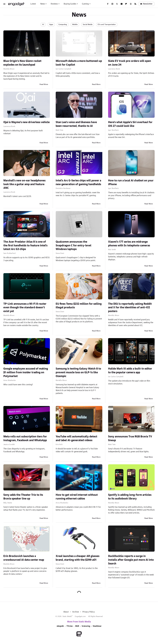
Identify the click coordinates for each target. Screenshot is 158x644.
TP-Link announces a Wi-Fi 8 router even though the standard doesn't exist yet (25, 308)
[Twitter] (117, 4)
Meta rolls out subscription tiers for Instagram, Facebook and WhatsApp (25, 438)
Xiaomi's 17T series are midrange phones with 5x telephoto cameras (129, 244)
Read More (44, 84)
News (43, 4)
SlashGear (97, 626)
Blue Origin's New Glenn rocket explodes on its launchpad (22, 63)
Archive (76, 612)
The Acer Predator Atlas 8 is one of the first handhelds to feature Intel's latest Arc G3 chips (25, 246)
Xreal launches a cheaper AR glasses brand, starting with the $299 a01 (78, 558)
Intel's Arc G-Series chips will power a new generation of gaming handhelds (78, 182)
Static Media (67, 616)
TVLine (70, 626)
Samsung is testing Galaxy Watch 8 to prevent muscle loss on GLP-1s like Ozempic (78, 372)
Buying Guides (70, 4)
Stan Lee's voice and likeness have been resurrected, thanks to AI (76, 124)
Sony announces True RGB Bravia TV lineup (130, 438)
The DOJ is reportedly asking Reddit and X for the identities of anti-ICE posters (130, 308)
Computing (63, 25)
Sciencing (86, 626)
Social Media (88, 25)
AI (43, 25)
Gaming (85, 4)
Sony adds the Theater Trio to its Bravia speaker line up (23, 497)
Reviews (54, 4)
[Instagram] (112, 4)
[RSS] (135, 4)
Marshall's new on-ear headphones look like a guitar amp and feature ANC (24, 184)
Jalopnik (60, 626)
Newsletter (146, 4)
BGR (77, 626)
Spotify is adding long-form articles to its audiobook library (130, 497)
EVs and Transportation (107, 25)
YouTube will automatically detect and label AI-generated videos (76, 438)
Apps (51, 25)
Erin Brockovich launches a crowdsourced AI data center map (24, 558)
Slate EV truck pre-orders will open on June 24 (130, 63)
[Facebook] (108, 4)
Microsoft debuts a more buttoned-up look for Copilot (79, 63)
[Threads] (131, 4)
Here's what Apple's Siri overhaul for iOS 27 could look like (130, 124)
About (66, 612)
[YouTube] (122, 4)
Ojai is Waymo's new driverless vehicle (27, 122)
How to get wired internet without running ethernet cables (77, 497)
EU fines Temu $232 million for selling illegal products (79, 306)
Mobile (75, 25)
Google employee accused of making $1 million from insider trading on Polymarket (26, 372)
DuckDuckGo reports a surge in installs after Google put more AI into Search (131, 560)
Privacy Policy (89, 612)
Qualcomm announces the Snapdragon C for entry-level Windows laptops (73, 246)
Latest (33, 4)
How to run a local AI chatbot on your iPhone (131, 182)
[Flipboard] (126, 4)
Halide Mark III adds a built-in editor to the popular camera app (130, 371)
